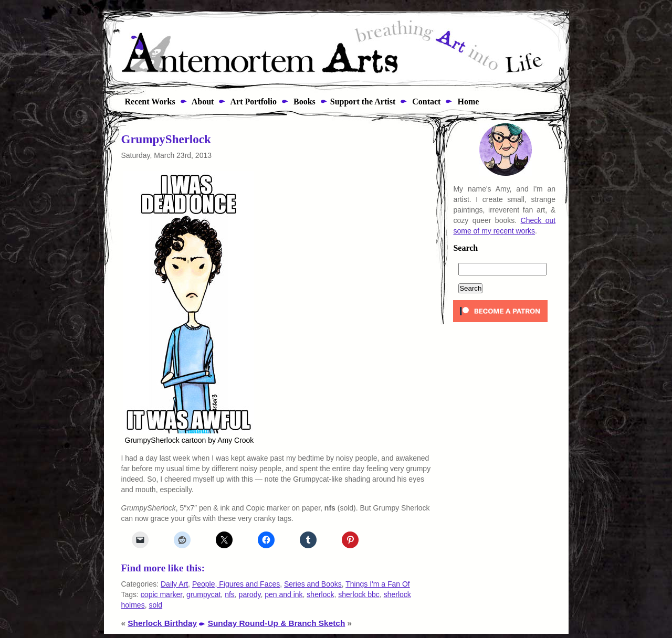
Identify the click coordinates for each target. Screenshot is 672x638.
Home (467, 102)
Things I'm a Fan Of (378, 584)
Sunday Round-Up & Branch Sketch (277, 623)
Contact (425, 102)
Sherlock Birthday (162, 623)
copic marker (161, 594)
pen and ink (283, 594)
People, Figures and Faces (236, 584)
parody (250, 594)
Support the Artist (363, 102)
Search (465, 248)
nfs (230, 594)
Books (303, 102)
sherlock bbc (359, 594)
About (202, 102)
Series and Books (313, 584)
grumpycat (203, 594)
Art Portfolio (253, 102)
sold (155, 605)
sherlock (320, 594)
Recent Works (147, 102)
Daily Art (174, 584)
